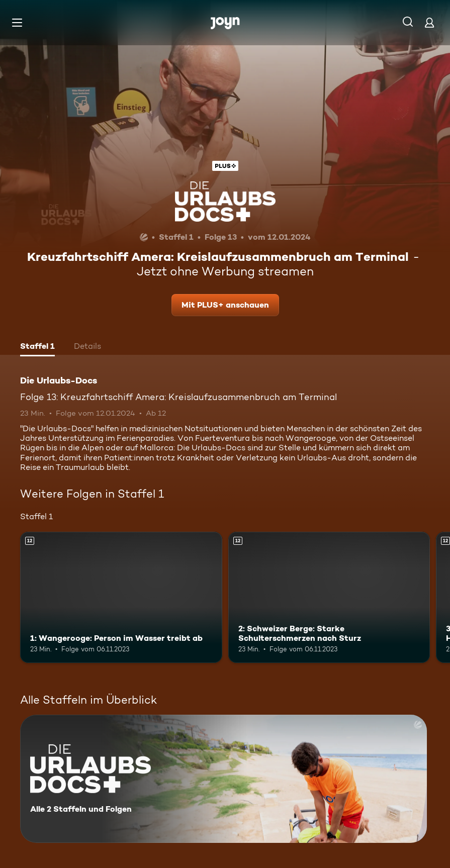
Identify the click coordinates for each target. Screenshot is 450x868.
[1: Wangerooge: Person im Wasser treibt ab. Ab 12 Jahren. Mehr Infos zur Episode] (121, 597)
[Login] (429, 22)
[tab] (37, 347)
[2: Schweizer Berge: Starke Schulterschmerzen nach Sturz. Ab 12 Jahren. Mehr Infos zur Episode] (329, 597)
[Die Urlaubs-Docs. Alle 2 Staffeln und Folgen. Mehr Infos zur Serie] (223, 779)
